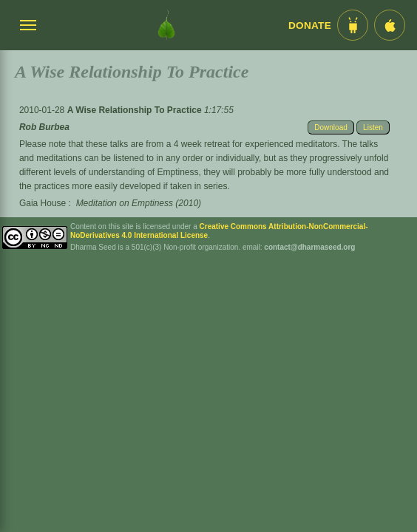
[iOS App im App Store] (390, 25)
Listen (373, 127)
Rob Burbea (44, 127)
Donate (310, 25)
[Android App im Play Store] (353, 25)
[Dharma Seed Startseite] (166, 25)
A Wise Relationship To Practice (136, 110)
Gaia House (43, 203)
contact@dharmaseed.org (309, 247)
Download (330, 127)
